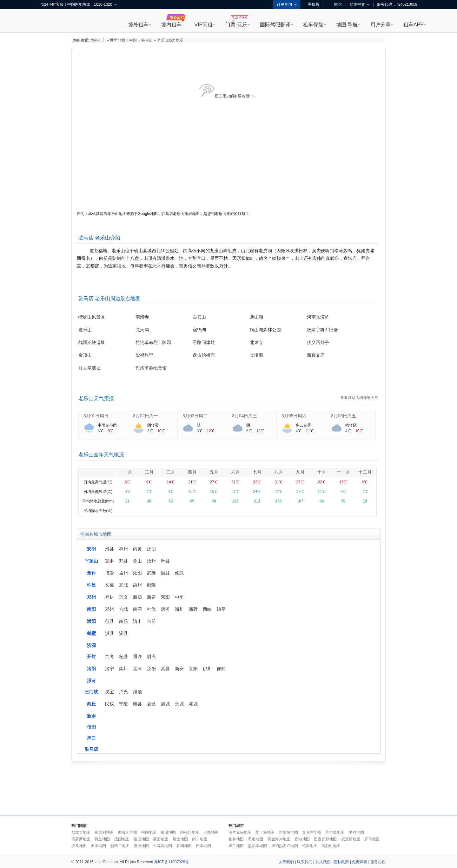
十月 (322, 472)
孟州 (123, 573)
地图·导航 (347, 25)
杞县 (123, 656)
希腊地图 (168, 832)
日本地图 (203, 846)
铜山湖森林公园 (265, 330)
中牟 (179, 597)
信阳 (91, 727)
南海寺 (142, 317)
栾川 (123, 669)
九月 (300, 472)
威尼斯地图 (351, 839)
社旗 (151, 609)
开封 (91, 656)
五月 (214, 472)
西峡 (207, 609)
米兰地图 (236, 846)
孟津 (137, 669)
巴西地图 (211, 832)
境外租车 (138, 25)
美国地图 (98, 846)
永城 (179, 704)
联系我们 (305, 862)
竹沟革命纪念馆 (151, 368)
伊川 (207, 669)
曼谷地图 (356, 832)
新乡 (91, 716)
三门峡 (91, 692)
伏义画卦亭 (318, 342)
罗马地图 (372, 839)
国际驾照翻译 (275, 25)
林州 (123, 549)
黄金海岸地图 (279, 839)
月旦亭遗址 (89, 368)
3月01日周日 (96, 416)
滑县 (109, 549)
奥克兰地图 (312, 832)
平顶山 (91, 561)
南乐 (123, 621)
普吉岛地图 (335, 832)
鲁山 (137, 561)
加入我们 (323, 862)
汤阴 (151, 549)
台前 (151, 621)
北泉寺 (256, 342)
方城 (123, 609)
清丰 (137, 621)
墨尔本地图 (257, 846)
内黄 (137, 549)
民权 (109, 704)
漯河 (91, 681)
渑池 (137, 692)
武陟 (151, 573)
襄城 (123, 585)
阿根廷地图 (190, 832)
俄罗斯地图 (81, 839)
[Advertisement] (228, 789)
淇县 (109, 633)
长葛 (109, 585)
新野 (193, 609)
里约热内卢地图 (285, 846)
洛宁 (109, 669)
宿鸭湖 (199, 330)
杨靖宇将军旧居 (322, 330)
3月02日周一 (146, 416)
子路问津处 (204, 342)
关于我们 (286, 862)
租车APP (414, 25)
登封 (109, 597)
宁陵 (123, 704)
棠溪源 (256, 355)
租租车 (48, 21)
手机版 (311, 4)
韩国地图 (184, 846)
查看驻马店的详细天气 (359, 398)
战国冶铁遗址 (92, 342)
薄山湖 (256, 317)
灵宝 (109, 692)
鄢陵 (151, 585)
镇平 (221, 609)
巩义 (123, 597)
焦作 (91, 573)
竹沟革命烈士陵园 (153, 342)
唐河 (165, 609)
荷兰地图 (102, 839)
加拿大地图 (81, 832)
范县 (109, 621)
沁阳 (137, 573)
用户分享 (381, 25)
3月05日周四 (294, 416)
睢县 (137, 704)
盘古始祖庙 (204, 355)
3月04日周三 (245, 416)
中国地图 (149, 832)
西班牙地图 (128, 832)
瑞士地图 (180, 839)
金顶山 (85, 355)
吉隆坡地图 (288, 832)
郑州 (91, 597)
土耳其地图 (162, 846)
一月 (128, 472)
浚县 (123, 633)
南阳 (91, 609)
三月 (171, 472)
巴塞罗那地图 (325, 839)
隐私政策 (341, 862)
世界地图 (117, 40)
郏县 (123, 561)
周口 (91, 738)
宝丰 (109, 561)
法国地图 (122, 839)
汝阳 (151, 669)
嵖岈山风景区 (92, 317)
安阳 (91, 549)
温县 (165, 573)
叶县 (165, 561)
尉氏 (151, 656)
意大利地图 (104, 832)
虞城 (165, 704)
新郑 (137, 597)
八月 (279, 472)
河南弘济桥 (318, 317)
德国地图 (141, 839)
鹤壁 (91, 633)
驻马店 (147, 40)
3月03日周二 (195, 416)
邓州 (109, 609)
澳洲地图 (141, 846)
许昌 (91, 585)
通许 (137, 656)
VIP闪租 (203, 25)
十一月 (343, 472)
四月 (192, 472)
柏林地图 (236, 839)
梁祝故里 (144, 355)
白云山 (199, 317)
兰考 (109, 656)
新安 (179, 669)
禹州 (137, 585)
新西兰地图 (120, 846)
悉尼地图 (255, 839)
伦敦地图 (310, 846)
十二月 (365, 472)
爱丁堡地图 (265, 832)
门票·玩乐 (236, 25)
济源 (91, 645)
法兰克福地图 (240, 832)
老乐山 (85, 330)
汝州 (151, 561)
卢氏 (123, 692)
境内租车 (171, 25)
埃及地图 (79, 846)
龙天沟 (142, 330)
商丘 (91, 704)
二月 (149, 472)
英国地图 (161, 839)
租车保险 (313, 25)
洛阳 (91, 669)
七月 (257, 472)
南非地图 (200, 839)
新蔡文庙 (316, 355)
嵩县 (165, 669)
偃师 (221, 669)
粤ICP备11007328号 (172, 862)
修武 (179, 573)
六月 (235, 472)
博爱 (109, 573)
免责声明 (360, 862)
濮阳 (91, 621)
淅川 (179, 609)
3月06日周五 (344, 416)
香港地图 (302, 839)
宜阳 (193, 669)
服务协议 (378, 862)
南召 (137, 609)
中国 (133, 40)
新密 (151, 597)
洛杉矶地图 (331, 846)
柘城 (193, 704)
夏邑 (151, 704)
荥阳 (165, 597)
